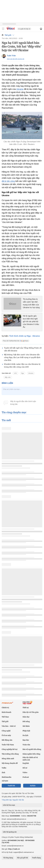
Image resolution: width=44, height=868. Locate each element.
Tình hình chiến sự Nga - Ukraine (24, 336)
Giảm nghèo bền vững (31, 754)
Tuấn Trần (11, 56)
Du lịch (25, 735)
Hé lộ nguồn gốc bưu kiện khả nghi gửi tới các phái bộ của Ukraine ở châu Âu (31, 322)
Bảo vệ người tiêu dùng (32, 749)
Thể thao (5, 717)
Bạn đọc (26, 740)
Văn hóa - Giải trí (9, 726)
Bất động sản (7, 740)
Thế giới (8, 35)
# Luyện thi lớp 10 (24, 29)
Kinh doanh (6, 712)
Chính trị (5, 708)
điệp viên (8, 377)
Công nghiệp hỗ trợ (10, 749)
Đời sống (26, 721)
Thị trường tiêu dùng (10, 754)
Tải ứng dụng (8, 858)
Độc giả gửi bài (23, 858)
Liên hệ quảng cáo (10, 832)
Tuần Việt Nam (8, 745)
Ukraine (20, 89)
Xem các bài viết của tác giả (16, 59)
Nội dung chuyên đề (10, 763)
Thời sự (26, 708)
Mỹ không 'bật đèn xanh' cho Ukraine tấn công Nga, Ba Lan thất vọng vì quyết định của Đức (22, 357)
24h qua (5, 781)
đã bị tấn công (8, 181)
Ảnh (3, 772)
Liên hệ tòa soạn (9, 805)
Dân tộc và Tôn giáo (31, 712)
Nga (23, 373)
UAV (15, 373)
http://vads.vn (14, 849)
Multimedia (7, 777)
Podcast (26, 777)
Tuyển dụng (36, 858)
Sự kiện (33, 786)
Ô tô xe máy (6, 735)
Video (25, 772)
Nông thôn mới (8, 759)
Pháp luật (26, 731)
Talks (4, 768)
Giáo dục (26, 717)
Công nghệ (6, 731)
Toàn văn (26, 745)
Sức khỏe (26, 726)
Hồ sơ (25, 768)
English (26, 763)
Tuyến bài (11, 786)
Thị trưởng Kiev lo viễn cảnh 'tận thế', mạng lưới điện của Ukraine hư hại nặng (31, 303)
